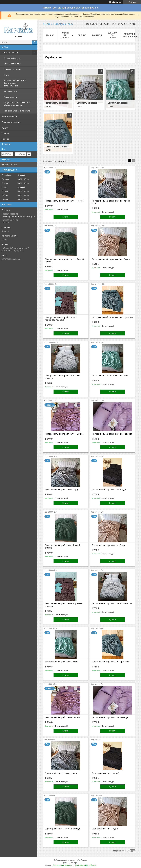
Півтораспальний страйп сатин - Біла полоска (63, 377)
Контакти (97, 35)
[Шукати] (35, 42)
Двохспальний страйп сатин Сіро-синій (110, 662)
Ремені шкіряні (10, 97)
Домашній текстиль (13, 64)
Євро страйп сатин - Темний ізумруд (62, 829)
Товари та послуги (65, 35)
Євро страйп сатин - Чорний (105, 773)
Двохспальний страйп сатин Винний (62, 717)
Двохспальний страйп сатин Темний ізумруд (62, 546)
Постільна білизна (12, 58)
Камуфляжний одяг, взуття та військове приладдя (17, 104)
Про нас (5, 139)
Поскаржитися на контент (63, 865)
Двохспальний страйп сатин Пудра (108, 545)
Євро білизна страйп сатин (118, 104)
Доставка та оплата (11, 122)
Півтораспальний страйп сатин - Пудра (111, 259)
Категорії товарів (10, 53)
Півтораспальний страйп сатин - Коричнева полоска (61, 319)
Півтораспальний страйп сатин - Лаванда (112, 434)
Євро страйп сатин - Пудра (105, 829)
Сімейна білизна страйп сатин (57, 148)
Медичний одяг (11, 91)
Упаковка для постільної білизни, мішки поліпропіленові (15, 83)
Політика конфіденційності (85, 865)
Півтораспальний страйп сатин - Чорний (64, 201)
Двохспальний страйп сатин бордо (62, 490)
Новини (5, 133)
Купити (66, 217)
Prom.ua (84, 860)
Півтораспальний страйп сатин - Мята (110, 376)
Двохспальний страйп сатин (87, 104)
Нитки (6, 75)
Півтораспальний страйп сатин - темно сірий (111, 202)
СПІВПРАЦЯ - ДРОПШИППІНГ (130, 35)
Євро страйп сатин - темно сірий (61, 773)
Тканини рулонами (12, 69)
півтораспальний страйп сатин (57, 104)
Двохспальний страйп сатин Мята (61, 662)
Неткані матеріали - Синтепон (17, 111)
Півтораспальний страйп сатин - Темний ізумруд (65, 260)
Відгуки (5, 128)
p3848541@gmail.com (11, 259)
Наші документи (9, 116)
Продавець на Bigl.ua (70, 863)
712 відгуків (117, 2)
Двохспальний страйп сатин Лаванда (110, 717)
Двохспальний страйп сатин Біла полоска (112, 603)
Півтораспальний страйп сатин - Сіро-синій (113, 317)
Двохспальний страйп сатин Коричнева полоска (64, 605)
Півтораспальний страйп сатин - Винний (64, 434)
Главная (50, 35)
